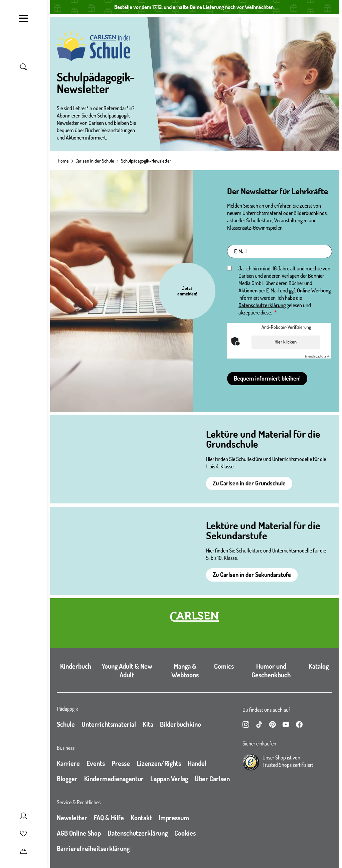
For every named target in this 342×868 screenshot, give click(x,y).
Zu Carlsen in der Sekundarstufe (252, 575)
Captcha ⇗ (317, 356)
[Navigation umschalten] (23, 18)
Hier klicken (286, 342)
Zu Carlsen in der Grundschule (249, 483)
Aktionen (248, 290)
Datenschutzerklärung (262, 305)
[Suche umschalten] (23, 67)
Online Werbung (314, 290)
